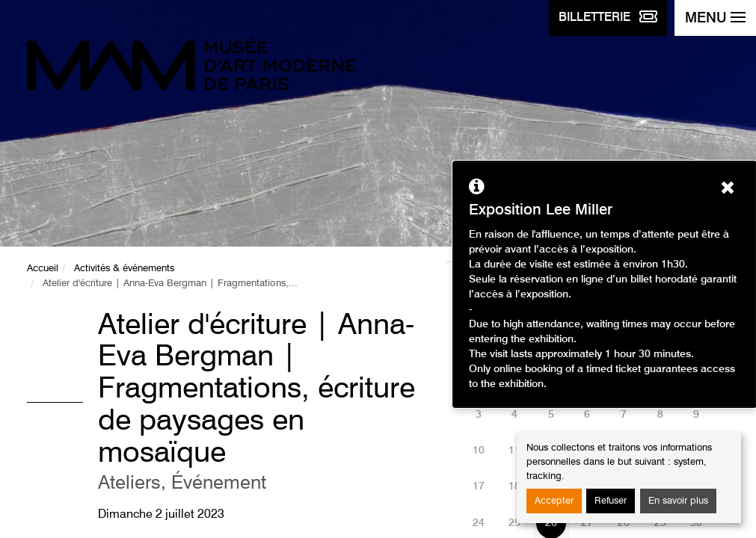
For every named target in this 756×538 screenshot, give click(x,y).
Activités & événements (124, 269)
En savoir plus (678, 501)
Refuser (611, 501)
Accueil (43, 269)
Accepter (554, 501)
